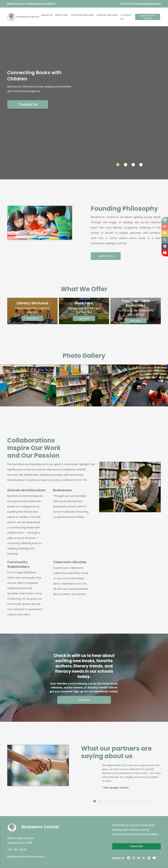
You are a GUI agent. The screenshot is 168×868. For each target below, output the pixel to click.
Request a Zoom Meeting (148, 17)
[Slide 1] (118, 165)
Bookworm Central (23, 17)
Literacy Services (107, 15)
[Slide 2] (126, 165)
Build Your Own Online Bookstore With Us (31, 4)
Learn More (106, 256)
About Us (47, 15)
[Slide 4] (141, 165)
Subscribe (84, 700)
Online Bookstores (82, 15)
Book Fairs (62, 15)
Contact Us (126, 17)
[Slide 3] (133, 165)
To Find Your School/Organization (140, 4)
